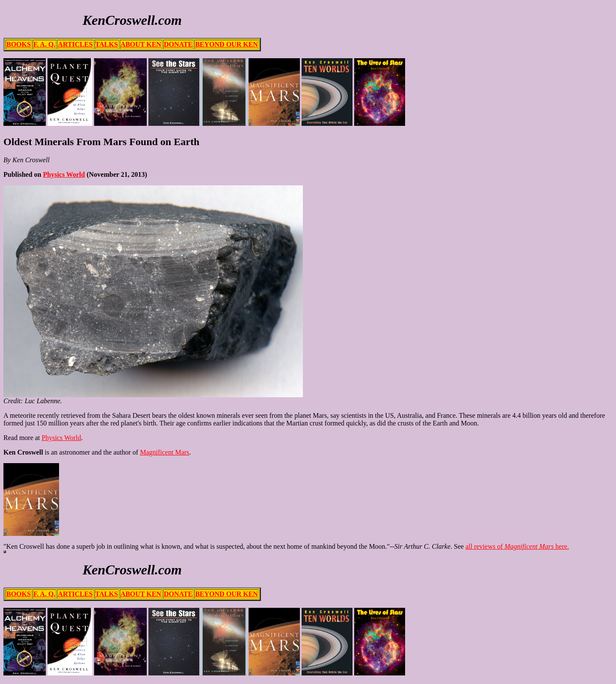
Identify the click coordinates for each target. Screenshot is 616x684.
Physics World (64, 174)
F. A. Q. (44, 44)
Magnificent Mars (164, 452)
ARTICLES (75, 44)
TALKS (107, 44)
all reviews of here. (517, 546)
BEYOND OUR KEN (227, 44)
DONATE (178, 44)
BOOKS (19, 44)
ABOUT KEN (141, 44)
